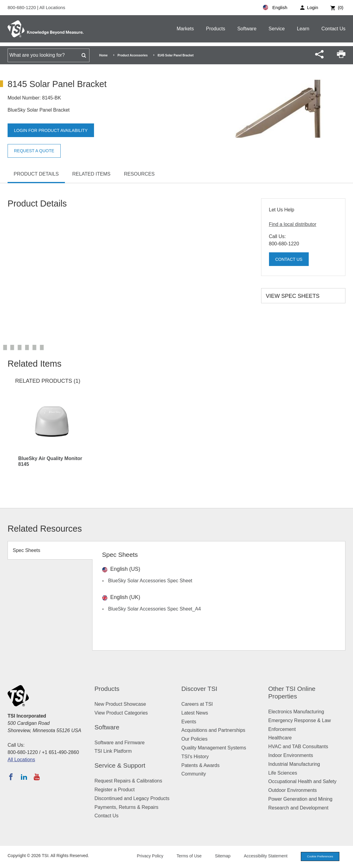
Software (247, 29)
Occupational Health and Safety (303, 781)
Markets (185, 29)
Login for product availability (56, 131)
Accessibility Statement (260, 856)
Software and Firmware (120, 743)
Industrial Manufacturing (294, 764)
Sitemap (217, 856)
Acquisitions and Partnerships (213, 730)
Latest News (195, 713)
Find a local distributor (293, 224)
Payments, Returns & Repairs (127, 807)
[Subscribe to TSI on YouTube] (37, 777)
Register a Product (115, 790)
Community (194, 774)
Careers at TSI (197, 704)
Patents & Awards (200, 765)
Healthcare (280, 738)
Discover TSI (199, 689)
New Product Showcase (120, 704)
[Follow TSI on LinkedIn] (24, 777)
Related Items (91, 174)
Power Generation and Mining (301, 799)
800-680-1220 (22, 7)
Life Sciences (283, 773)
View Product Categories (121, 713)
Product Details (36, 174)
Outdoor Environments (293, 790)
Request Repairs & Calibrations (128, 781)
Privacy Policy (145, 856)
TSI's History (195, 757)
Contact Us (333, 29)
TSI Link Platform (113, 751)
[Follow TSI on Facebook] (11, 777)
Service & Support (120, 765)
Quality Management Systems (214, 748)
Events (189, 722)
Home (103, 55)
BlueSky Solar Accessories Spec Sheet (150, 581)
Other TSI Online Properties (292, 692)
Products (215, 29)
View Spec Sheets (293, 296)
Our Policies (194, 739)
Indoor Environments (291, 755)
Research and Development (298, 808)
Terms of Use (184, 856)
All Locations (52, 7)
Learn (303, 29)
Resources (139, 174)
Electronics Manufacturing (296, 712)
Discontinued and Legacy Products (132, 798)
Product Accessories (133, 55)
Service (277, 29)
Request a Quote (37, 151)
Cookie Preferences (317, 857)
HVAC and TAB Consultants (298, 747)
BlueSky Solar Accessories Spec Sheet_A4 (155, 609)
